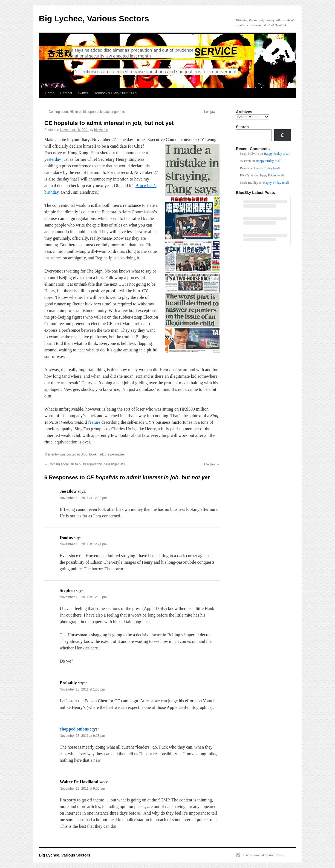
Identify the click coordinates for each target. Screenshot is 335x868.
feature (94, 422)
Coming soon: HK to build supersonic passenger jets (85, 112)
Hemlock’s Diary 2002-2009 (115, 93)
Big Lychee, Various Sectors (94, 18)
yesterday (53, 159)
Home (50, 93)
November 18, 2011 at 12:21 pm (83, 544)
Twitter (83, 93)
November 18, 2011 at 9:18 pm (82, 736)
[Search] (282, 135)
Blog (84, 454)
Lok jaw (212, 112)
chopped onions (74, 729)
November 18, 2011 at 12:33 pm (83, 597)
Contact (66, 93)
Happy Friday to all (277, 154)
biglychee (101, 130)
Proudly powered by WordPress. (262, 855)
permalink (117, 454)
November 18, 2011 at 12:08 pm (83, 498)
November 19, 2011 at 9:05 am (82, 789)
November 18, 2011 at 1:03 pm (82, 689)
